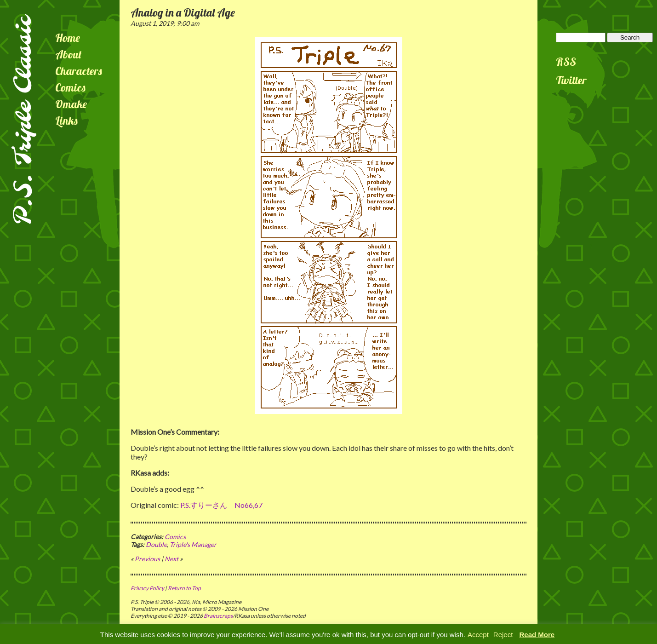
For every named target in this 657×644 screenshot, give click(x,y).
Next (171, 559)
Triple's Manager (193, 544)
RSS (566, 62)
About (69, 54)
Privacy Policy (147, 588)
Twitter (571, 80)
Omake (71, 104)
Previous (147, 559)
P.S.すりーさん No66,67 (221, 505)
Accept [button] (478, 635)
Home (68, 38)
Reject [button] (503, 635)
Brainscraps (218, 616)
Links (66, 121)
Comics (70, 87)
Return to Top (184, 588)
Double (156, 544)
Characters (79, 71)
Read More (537, 635)
